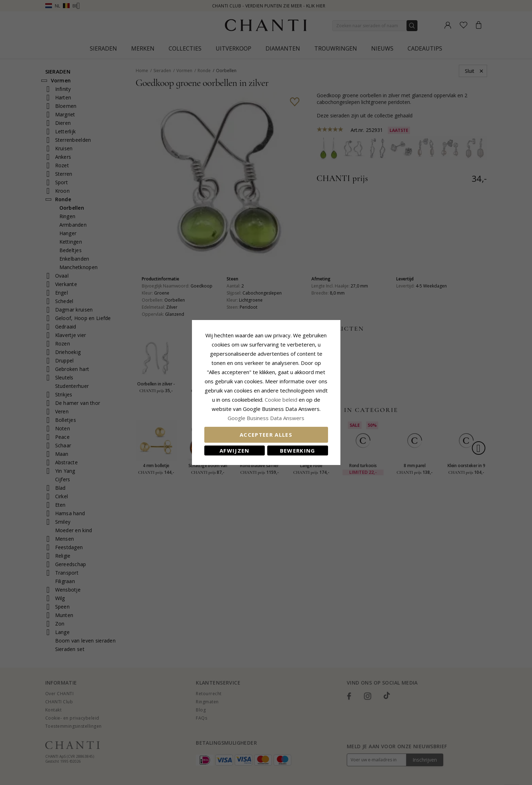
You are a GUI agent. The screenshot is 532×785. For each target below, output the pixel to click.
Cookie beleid (282, 400)
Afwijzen (235, 450)
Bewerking (298, 450)
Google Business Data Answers (266, 418)
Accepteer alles (266, 435)
